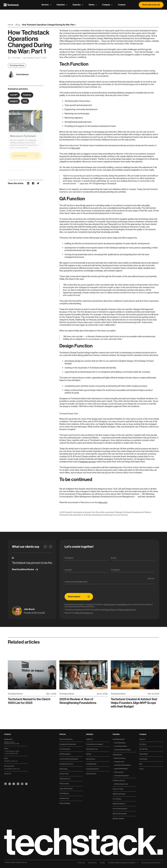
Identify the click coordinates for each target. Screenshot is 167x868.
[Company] (132, 570)
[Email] (132, 559)
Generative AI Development (122, 765)
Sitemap (102, 863)
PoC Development (65, 749)
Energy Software (91, 774)
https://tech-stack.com (84, 613)
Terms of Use (109, 604)
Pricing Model (143, 754)
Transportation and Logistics (95, 744)
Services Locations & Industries (152, 863)
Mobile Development (119, 804)
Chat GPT (14, 95)
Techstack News (17, 65)
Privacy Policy (110, 610)
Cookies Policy (92, 863)
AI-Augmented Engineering (68, 744)
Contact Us (8, 774)
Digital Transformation (119, 794)
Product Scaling (64, 784)
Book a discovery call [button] (151, 5)
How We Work (144, 749)
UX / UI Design (117, 799)
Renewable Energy (92, 749)
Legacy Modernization (66, 789)
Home (11, 25)
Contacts (122, 5)
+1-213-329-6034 (12, 751)
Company (107, 5)
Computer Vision (119, 762)
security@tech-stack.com (12, 769)
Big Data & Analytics (118, 819)
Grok (25, 101)
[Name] (86, 559)
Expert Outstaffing (65, 803)
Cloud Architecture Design (122, 750)
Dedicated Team (64, 798)
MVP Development (65, 754)
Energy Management (92, 769)
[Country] (86, 570)
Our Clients (143, 744)
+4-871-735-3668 (11, 753)
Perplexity (27, 95)
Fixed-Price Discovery (66, 739)
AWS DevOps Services (121, 784)
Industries (62, 5)
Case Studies (143, 759)
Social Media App (91, 764)
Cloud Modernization (121, 746)
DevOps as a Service (119, 780)
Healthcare (89, 739)
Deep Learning (119, 772)
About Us (142, 739)
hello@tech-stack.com (11, 761)
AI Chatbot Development (122, 776)
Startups (89, 754)
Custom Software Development (69, 759)
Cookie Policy (122, 604)
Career (141, 769)
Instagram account (87, 462)
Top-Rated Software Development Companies (123, 863)
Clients (93, 5)
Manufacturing (90, 759)
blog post (103, 502)
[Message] (109, 582)
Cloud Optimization (120, 743)
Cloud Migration (64, 793)
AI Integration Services (66, 764)
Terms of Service (125, 610)
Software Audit (64, 774)
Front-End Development (120, 809)
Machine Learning (120, 758)
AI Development (117, 755)
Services (46, 5)
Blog (18, 25)
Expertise (78, 5)
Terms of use (81, 863)
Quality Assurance (65, 779)
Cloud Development (119, 739)
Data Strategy (63, 769)
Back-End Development (120, 814)
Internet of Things (118, 789)
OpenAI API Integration (121, 769)
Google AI (14, 101)
